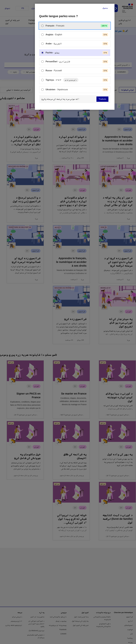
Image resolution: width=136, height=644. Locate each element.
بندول (105, 8)
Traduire (102, 99)
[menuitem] (75, 26)
